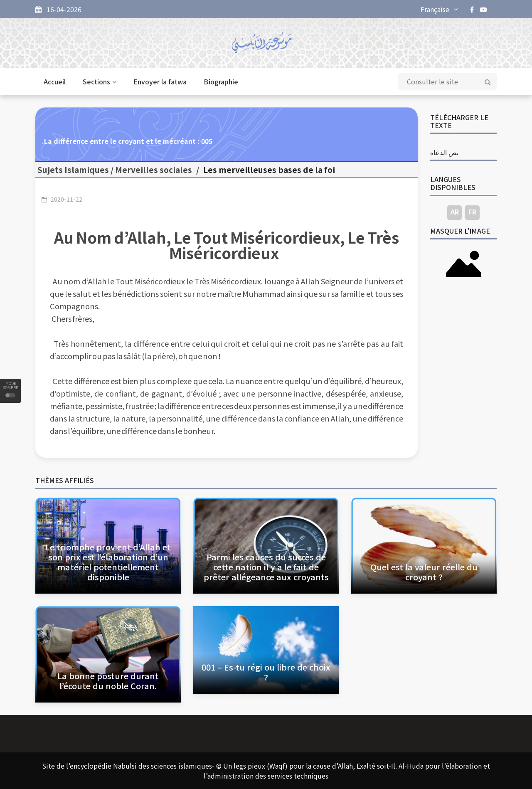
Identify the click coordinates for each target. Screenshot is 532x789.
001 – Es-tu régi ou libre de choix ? (266, 672)
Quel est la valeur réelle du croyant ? (424, 572)
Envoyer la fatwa (160, 81)
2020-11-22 (66, 199)
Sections (100, 81)
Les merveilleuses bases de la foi (269, 170)
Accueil (55, 81)
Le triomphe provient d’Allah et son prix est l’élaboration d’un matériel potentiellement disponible (108, 562)
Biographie (221, 81)
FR (472, 212)
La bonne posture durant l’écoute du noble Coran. (108, 681)
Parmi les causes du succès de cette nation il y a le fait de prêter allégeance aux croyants (266, 567)
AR (455, 212)
